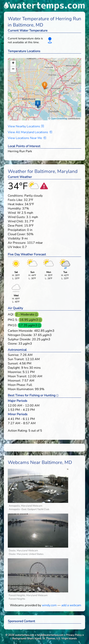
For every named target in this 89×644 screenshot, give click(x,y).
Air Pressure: (17, 243)
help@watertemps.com (50, 635)
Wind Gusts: (17, 217)
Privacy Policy (74, 635)
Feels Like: (15, 200)
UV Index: (15, 247)
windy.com (49, 605)
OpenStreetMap (59, 119)
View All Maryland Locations (30, 132)
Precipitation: (17, 230)
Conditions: (16, 196)
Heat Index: (16, 204)
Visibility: (14, 238)
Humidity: (15, 209)
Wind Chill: (16, 221)
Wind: (12, 213)
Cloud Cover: (17, 234)
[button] (44, 85)
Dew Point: (16, 226)
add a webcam (71, 605)
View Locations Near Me (27, 138)
